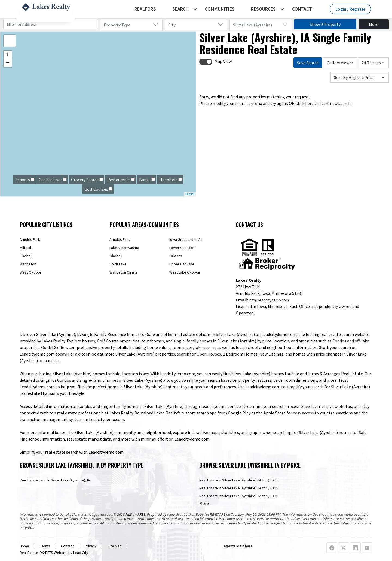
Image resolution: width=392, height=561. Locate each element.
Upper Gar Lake (182, 264)
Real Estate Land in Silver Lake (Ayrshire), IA (55, 480)
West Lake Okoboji (185, 272)
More (374, 24)
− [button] (8, 63)
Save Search (308, 63)
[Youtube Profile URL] (367, 548)
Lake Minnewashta (124, 248)
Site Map (115, 546)
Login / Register (350, 9)
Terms (45, 546)
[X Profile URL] (344, 548)
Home (24, 546)
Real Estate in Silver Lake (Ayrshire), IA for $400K (238, 488)
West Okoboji (31, 272)
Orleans (176, 256)
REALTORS (145, 9)
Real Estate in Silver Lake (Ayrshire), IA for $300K (238, 480)
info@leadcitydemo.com (269, 300)
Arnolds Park (30, 239)
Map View (223, 61)
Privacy (91, 546)
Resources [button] (263, 9)
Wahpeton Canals (123, 272)
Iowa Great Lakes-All (186, 239)
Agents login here (238, 546)
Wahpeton (28, 264)
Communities (220, 9)
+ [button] (8, 55)
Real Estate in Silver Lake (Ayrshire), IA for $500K (238, 496)
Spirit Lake (118, 264)
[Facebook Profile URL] (332, 548)
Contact (302, 9)
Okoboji (26, 256)
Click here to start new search (323, 103)
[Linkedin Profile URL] (355, 548)
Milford (25, 248)
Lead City (81, 553)
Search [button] (180, 9)
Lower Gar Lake (182, 248)
